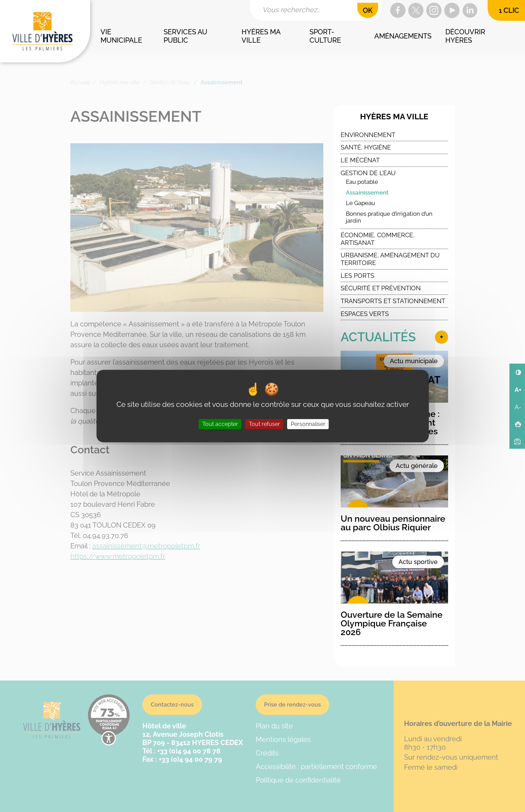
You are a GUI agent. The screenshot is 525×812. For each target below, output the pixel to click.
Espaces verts (365, 314)
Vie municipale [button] (121, 36)
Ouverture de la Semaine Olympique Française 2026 (392, 623)
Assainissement (367, 193)
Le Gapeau (360, 203)
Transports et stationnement (393, 301)
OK (368, 10)
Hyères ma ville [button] (262, 36)
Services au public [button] (186, 36)
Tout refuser (264, 424)
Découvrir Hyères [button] (466, 36)
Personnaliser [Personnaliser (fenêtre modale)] (308, 424)
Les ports (357, 276)
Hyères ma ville (394, 117)
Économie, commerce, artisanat (378, 239)
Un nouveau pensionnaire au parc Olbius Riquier (393, 523)
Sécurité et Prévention (381, 288)
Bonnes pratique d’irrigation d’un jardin (389, 217)
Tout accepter (220, 424)
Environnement (368, 135)
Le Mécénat (360, 160)
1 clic (509, 10)
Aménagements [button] (403, 36)
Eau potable (362, 182)
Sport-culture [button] (325, 36)
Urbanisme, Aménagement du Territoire (390, 259)
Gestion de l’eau (368, 173)
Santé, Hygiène (366, 147)
